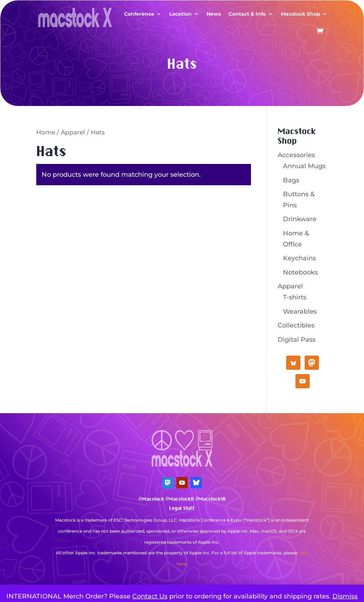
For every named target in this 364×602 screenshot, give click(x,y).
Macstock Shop (301, 14)
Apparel (73, 132)
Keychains (299, 258)
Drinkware (300, 219)
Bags (291, 180)
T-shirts (295, 297)
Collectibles (296, 325)
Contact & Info (247, 14)
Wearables (300, 311)
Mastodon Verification (182, 574)
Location (180, 14)
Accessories (296, 155)
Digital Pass (297, 340)
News (214, 14)
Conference (139, 14)
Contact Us (150, 596)
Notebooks (300, 272)
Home (46, 132)
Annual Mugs (304, 166)
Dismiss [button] (345, 596)
